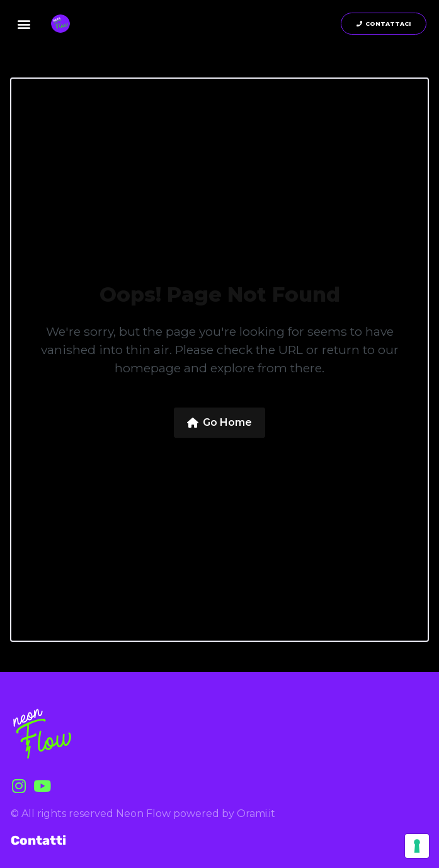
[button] (24, 24)
